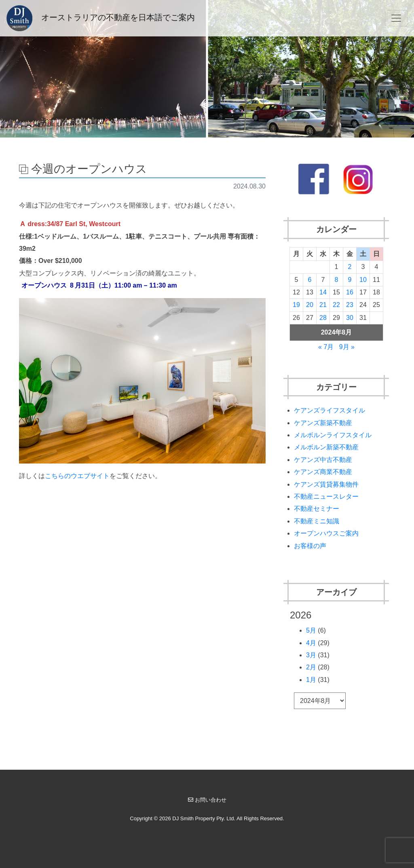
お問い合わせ (207, 800)
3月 (311, 655)
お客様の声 (310, 546)
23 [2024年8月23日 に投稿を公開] (350, 305)
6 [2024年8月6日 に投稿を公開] (310, 280)
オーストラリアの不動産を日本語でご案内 (101, 18)
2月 (311, 667)
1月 (311, 680)
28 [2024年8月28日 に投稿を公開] (323, 318)
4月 (311, 643)
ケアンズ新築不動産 (323, 423)
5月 (311, 630)
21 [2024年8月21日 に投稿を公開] (323, 305)
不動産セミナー (317, 509)
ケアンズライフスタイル (330, 410)
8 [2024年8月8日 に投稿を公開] (336, 280)
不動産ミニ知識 (317, 521)
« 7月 (326, 347)
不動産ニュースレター (326, 496)
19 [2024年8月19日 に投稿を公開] (296, 305)
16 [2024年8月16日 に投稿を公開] (350, 292)
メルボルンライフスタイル (333, 435)
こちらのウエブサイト (77, 476)
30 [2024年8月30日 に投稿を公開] (350, 318)
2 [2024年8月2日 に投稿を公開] (350, 267)
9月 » (347, 347)
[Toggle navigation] (396, 18)
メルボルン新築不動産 (326, 447)
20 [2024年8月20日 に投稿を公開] (310, 305)
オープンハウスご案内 (326, 533)
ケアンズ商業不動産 (323, 472)
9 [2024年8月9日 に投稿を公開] (350, 280)
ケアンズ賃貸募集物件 (326, 484)
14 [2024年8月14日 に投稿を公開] (323, 292)
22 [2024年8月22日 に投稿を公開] (336, 305)
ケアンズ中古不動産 (323, 460)
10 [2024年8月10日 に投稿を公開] (363, 280)
